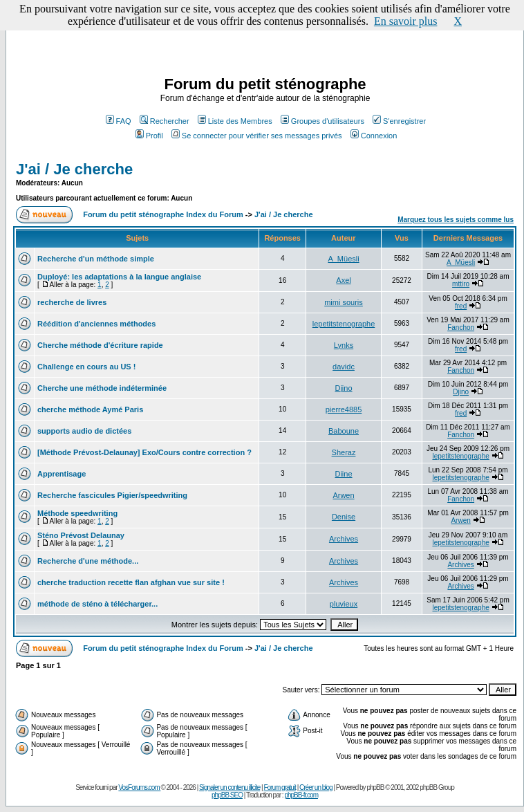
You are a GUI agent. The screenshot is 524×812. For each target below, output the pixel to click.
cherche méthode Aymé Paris (90, 409)
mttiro (461, 284)
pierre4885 (344, 409)
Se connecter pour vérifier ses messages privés (257, 136)
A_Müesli (343, 259)
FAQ (119, 121)
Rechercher (165, 121)
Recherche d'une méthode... (88, 561)
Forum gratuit (279, 787)
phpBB (375, 787)
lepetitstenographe (344, 324)
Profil (149, 136)
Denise (344, 517)
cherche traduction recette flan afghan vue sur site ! (131, 582)
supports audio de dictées (84, 431)
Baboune (344, 431)
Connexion (374, 136)
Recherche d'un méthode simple (96, 259)
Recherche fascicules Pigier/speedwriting (112, 495)
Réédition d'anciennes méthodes (96, 324)
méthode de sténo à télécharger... (97, 604)
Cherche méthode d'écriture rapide (100, 345)
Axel (343, 280)
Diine (343, 474)
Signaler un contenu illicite (230, 787)
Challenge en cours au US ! (86, 367)
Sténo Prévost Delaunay (81, 535)
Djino (343, 388)
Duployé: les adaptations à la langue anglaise (119, 277)
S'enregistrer (399, 121)
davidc (344, 367)
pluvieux (344, 604)
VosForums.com (139, 787)
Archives (344, 539)
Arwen (343, 495)
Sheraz (344, 452)
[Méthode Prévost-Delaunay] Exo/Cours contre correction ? (144, 452)
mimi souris (344, 302)
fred (461, 306)
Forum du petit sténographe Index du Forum (163, 214)
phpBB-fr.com (301, 795)
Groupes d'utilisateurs (322, 121)
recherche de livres (72, 302)
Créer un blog (316, 787)
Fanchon (461, 327)
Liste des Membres (235, 121)
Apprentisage (62, 474)
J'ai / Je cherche (74, 169)
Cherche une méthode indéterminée (102, 388)
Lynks (344, 345)
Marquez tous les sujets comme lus (456, 220)
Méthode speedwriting (77, 513)
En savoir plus (406, 21)
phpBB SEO (227, 795)
